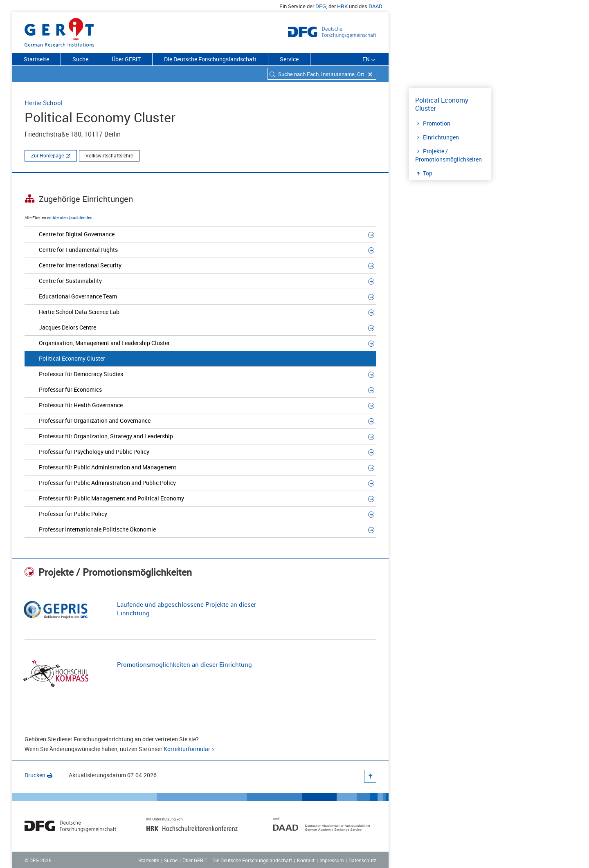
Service (289, 59)
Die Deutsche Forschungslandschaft (210, 59)
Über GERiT (126, 59)
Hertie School (44, 103)
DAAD (375, 6)
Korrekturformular (187, 749)
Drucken (38, 775)
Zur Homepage (47, 155)
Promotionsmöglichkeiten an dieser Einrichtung (184, 664)
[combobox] (322, 74)
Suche (80, 59)
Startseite (36, 59)
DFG (321, 6)
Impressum (332, 860)
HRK (342, 6)
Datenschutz (362, 860)
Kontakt (306, 860)
